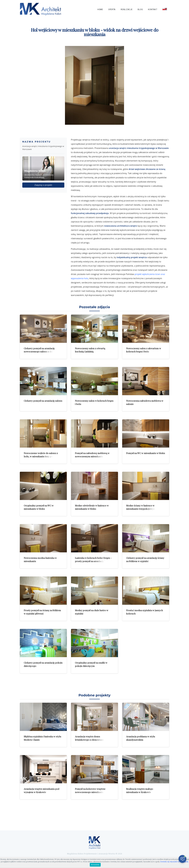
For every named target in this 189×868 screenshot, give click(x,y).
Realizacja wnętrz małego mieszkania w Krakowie (140, 790)
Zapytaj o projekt (43, 185)
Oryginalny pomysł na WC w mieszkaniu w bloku (39, 507)
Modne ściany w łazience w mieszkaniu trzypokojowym (141, 507)
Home (100, 10)
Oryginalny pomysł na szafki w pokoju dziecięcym (91, 664)
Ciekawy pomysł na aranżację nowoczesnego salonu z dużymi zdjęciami (40, 351)
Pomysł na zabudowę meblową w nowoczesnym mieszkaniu (92, 455)
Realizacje (127, 10)
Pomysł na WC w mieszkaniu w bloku (146, 453)
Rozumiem (95, 865)
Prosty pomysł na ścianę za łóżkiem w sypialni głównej (42, 612)
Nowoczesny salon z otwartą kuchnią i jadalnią (90, 350)
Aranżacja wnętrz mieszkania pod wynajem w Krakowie (41, 790)
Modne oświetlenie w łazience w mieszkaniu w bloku (92, 507)
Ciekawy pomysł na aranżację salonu (43, 401)
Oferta (112, 10)
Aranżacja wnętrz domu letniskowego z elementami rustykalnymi (90, 740)
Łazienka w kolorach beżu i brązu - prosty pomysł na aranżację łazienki (94, 559)
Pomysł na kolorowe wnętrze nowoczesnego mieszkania (90, 790)
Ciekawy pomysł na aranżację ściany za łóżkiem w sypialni (145, 559)
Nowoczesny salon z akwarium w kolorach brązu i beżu (144, 350)
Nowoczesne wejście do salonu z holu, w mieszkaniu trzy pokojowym (43, 455)
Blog (140, 10)
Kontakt (153, 10)
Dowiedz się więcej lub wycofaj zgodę (174, 862)
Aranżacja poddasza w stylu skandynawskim (141, 738)
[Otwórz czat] (182, 859)
